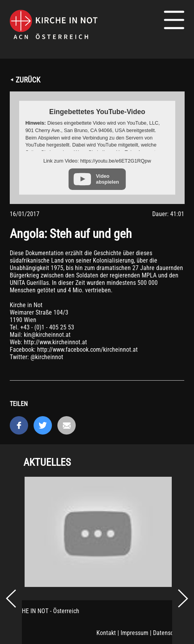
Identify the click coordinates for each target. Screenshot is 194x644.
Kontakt (106, 633)
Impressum (134, 633)
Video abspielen (108, 179)
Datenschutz (169, 633)
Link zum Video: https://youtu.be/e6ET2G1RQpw (97, 161)
